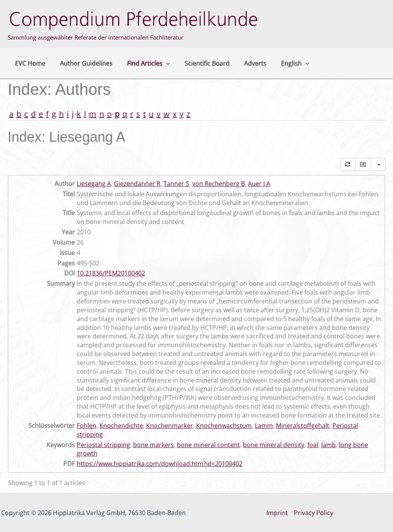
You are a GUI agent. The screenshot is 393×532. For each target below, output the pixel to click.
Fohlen (87, 426)
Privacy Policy (314, 513)
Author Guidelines (83, 63)
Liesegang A (94, 184)
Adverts (245, 63)
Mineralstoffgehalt (303, 426)
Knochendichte (121, 426)
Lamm (264, 426)
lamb (329, 445)
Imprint (277, 513)
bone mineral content (208, 445)
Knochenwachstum (224, 426)
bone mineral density (274, 445)
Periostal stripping (103, 445)
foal (313, 445)
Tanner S (176, 184)
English (282, 63)
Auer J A (259, 184)
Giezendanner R (137, 184)
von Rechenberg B (219, 184)
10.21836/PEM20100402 (111, 273)
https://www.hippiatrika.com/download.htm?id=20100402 (160, 464)
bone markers (154, 445)
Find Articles (143, 63)
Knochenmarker (170, 426)
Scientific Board (199, 63)
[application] (160, 63)
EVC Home (29, 63)
